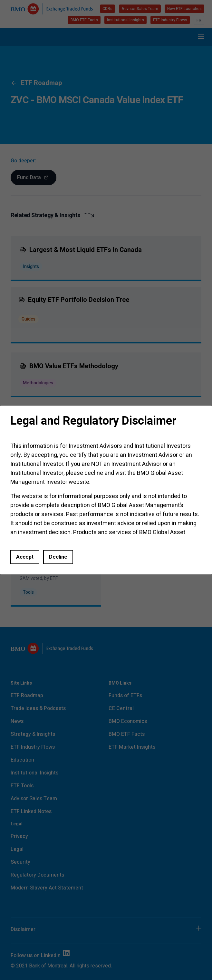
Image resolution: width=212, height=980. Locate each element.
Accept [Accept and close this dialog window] (25, 557)
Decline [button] (58, 557)
